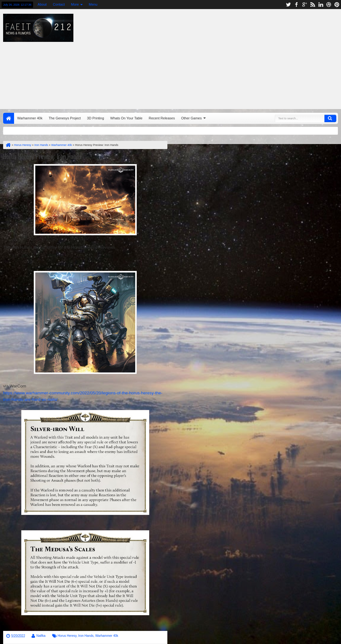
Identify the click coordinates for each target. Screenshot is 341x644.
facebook (296, 5)
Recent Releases (162, 118)
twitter (288, 5)
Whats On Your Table (126, 118)
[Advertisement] (226, 57)
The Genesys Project (65, 118)
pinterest (337, 5)
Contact (59, 4)
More (75, 4)
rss (313, 5)
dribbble (329, 5)
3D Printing (96, 118)
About (42, 4)
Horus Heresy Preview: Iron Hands (42, 156)
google (304, 5)
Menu (93, 4)
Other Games (191, 118)
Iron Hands (86, 636)
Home (9, 118)
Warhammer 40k (30, 118)
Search (330, 118)
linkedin (321, 5)
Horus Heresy (67, 636)
